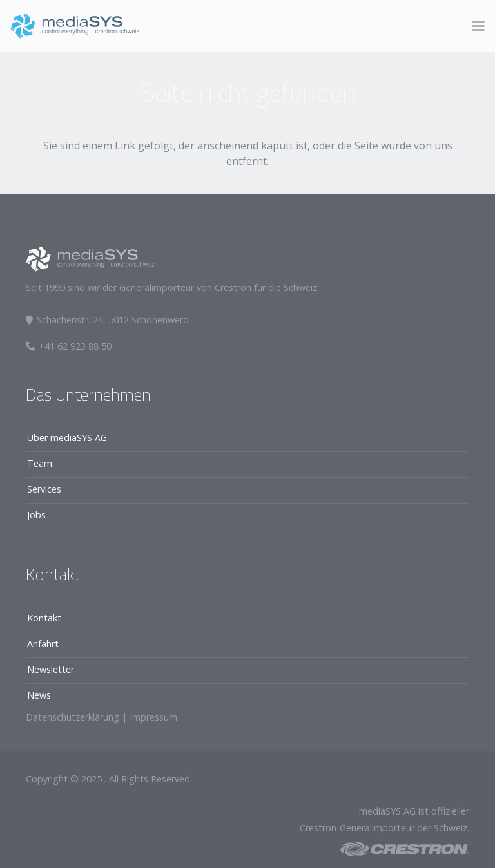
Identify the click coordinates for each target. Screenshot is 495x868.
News (39, 695)
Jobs (36, 515)
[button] (478, 26)
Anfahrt (43, 644)
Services (44, 489)
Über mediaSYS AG (67, 438)
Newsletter (51, 669)
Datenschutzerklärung (73, 717)
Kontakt (44, 618)
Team (40, 463)
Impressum (153, 717)
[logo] (75, 26)
